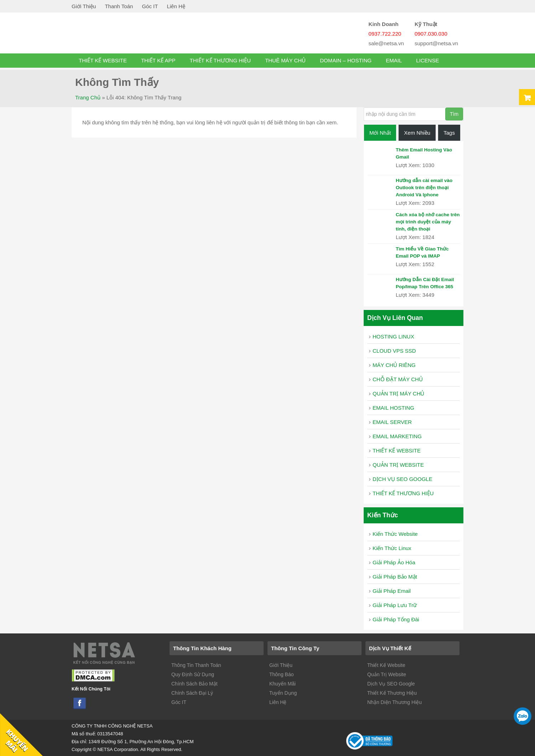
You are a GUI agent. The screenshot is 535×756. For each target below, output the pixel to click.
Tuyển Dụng (283, 693)
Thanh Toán (119, 6)
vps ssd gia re (129, 35)
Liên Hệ (176, 6)
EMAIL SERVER (392, 422)
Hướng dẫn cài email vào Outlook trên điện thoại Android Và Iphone (424, 188)
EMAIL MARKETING (397, 436)
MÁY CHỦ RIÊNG (394, 365)
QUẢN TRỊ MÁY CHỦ (398, 393)
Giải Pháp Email (392, 591)
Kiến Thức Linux (392, 548)
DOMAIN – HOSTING (346, 60)
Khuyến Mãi (282, 684)
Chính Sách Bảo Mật (194, 684)
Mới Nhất (380, 133)
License (427, 60)
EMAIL (394, 60)
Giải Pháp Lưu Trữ (395, 605)
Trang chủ (88, 97)
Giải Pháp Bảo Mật (395, 577)
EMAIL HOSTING (393, 408)
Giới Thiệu (84, 6)
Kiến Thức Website (395, 534)
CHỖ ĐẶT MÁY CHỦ (398, 379)
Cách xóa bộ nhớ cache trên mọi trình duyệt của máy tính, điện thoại (428, 222)
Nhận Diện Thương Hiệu (394, 702)
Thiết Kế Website (386, 665)
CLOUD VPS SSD (394, 351)
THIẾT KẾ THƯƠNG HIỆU (220, 60)
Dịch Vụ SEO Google (391, 684)
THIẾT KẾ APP (158, 60)
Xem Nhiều (417, 133)
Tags (449, 133)
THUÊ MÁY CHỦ (285, 60)
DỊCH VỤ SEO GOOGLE (402, 479)
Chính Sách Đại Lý (192, 693)
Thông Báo (282, 674)
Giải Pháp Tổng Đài (396, 619)
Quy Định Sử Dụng (193, 674)
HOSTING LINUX (393, 336)
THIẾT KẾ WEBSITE (103, 60)
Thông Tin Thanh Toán (196, 665)
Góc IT (150, 6)
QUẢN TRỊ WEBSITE (398, 465)
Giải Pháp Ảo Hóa (394, 562)
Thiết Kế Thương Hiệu (392, 693)
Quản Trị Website (387, 674)
